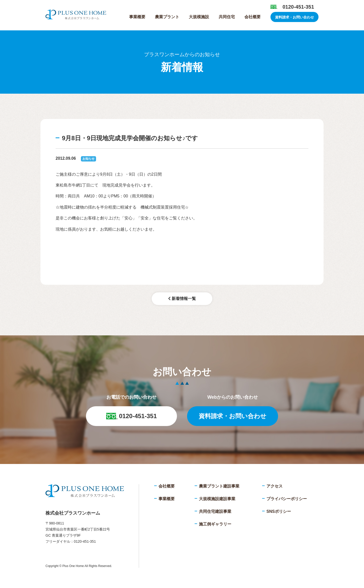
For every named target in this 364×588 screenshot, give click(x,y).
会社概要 (253, 17)
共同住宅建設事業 (215, 511)
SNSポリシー (279, 511)
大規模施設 (199, 17)
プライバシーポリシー (287, 499)
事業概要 (137, 17)
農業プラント (167, 17)
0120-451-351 (298, 7)
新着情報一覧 (182, 299)
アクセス (275, 486)
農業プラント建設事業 (219, 486)
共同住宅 (227, 17)
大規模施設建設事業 (217, 499)
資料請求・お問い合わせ (294, 17)
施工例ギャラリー (215, 524)
